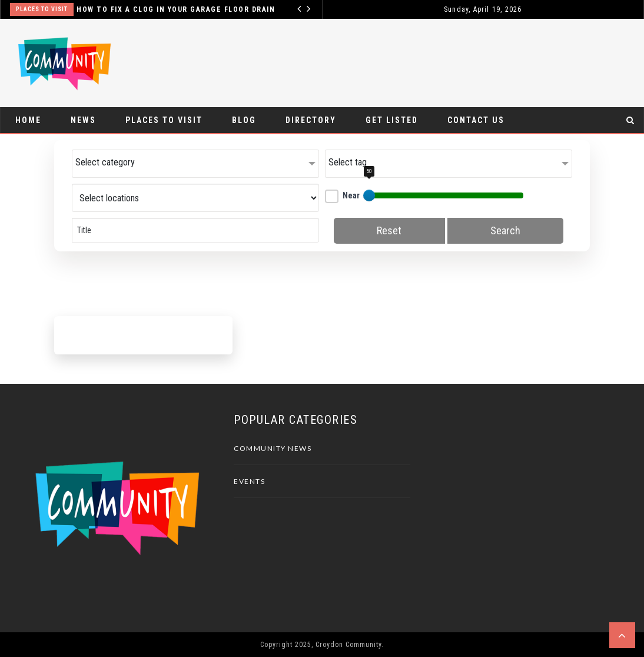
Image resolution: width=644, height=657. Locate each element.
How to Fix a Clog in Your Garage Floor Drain (176, 9)
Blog (244, 120)
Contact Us (476, 120)
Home (28, 120)
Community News (273, 448)
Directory (311, 120)
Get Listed (392, 120)
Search (505, 230)
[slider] (369, 195)
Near (342, 196)
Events (249, 481)
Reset (389, 230)
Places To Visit (42, 9)
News (83, 120)
